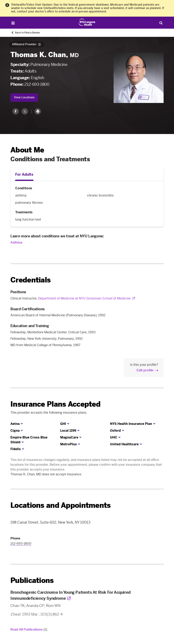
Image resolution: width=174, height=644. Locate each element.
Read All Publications (29, 629)
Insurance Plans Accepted (55, 404)
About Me (27, 150)
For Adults (24, 174)
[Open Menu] (13, 23)
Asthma (16, 242)
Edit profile (145, 370)
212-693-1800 (37, 84)
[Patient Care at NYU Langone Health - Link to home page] (87, 22)
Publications (32, 580)
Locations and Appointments (60, 505)
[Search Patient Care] (161, 23)
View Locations (24, 97)
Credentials (30, 280)
